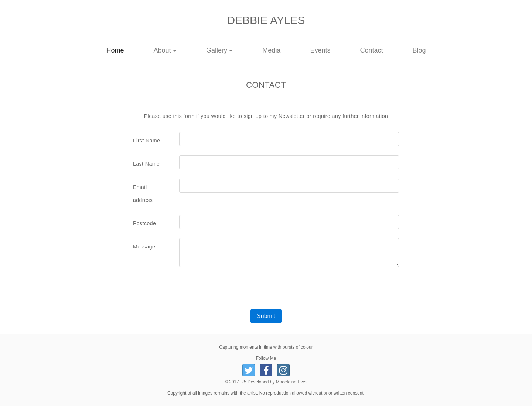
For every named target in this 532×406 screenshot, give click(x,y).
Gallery (217, 50)
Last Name (146, 164)
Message (144, 247)
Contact (371, 50)
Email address (143, 194)
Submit (266, 316)
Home (123, 50)
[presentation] (266, 291)
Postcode (144, 223)
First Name (146, 141)
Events (320, 50)
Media (271, 50)
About (162, 50)
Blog (419, 50)
